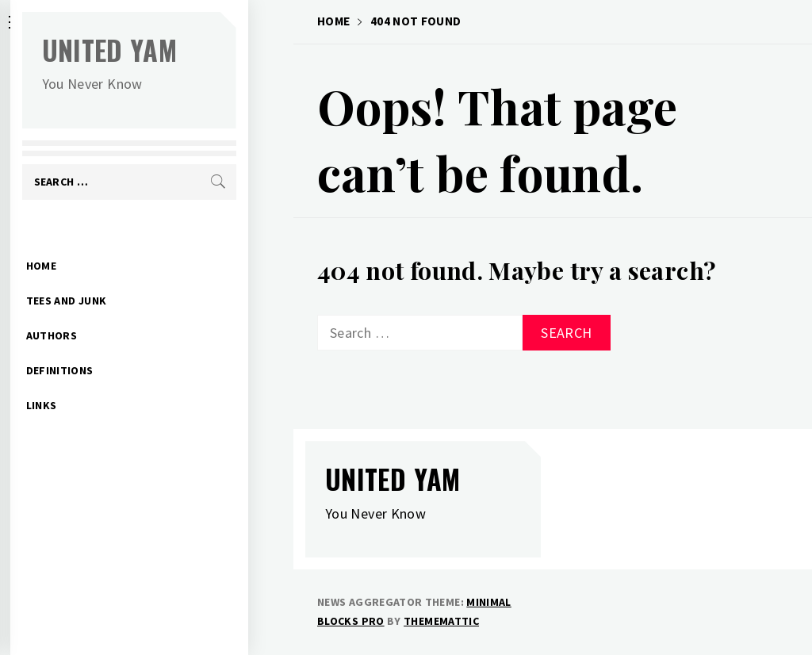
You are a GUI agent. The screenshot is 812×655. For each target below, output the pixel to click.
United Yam (155, 50)
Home (86, 241)
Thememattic (441, 621)
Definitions (105, 346)
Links (87, 381)
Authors (97, 311)
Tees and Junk (112, 276)
